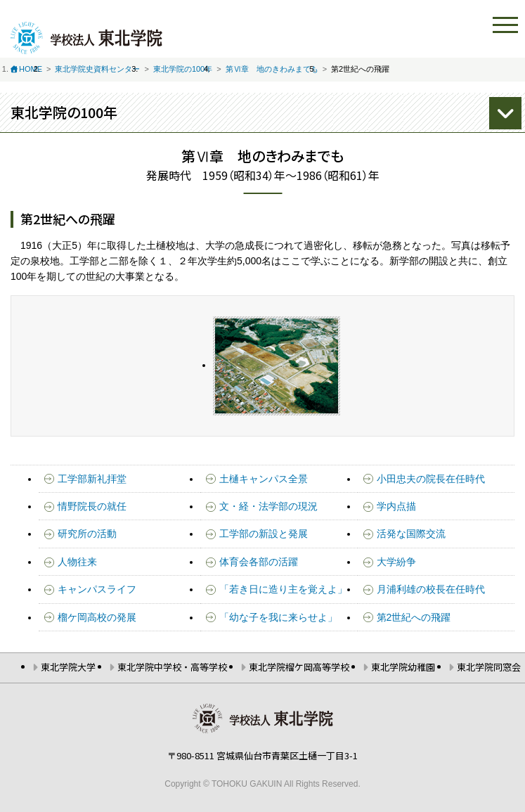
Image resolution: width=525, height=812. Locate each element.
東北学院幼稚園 (403, 667)
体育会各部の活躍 (259, 562)
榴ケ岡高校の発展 (97, 617)
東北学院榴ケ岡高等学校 (299, 667)
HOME (31, 69)
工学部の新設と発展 (264, 534)
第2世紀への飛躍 (414, 617)
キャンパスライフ (97, 589)
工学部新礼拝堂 (92, 479)
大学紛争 (396, 562)
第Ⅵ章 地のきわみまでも (272, 69)
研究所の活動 (87, 534)
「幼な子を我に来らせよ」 (278, 617)
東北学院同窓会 (489, 667)
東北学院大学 (68, 667)
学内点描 (396, 506)
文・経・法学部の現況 (268, 506)
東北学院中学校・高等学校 (172, 667)
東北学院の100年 (183, 69)
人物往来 (77, 562)
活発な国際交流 (411, 534)
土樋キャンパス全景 (264, 479)
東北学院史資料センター (97, 69)
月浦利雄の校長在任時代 (431, 589)
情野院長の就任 (92, 506)
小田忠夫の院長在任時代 (431, 479)
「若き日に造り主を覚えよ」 (283, 589)
